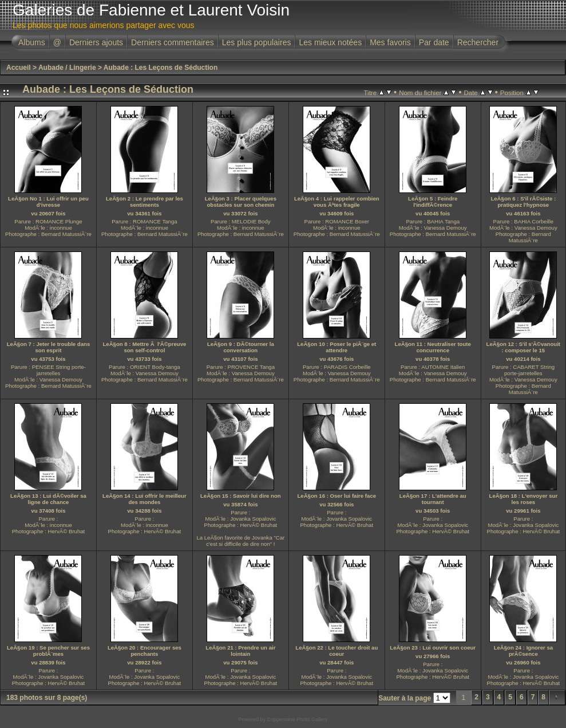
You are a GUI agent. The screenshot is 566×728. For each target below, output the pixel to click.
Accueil (19, 68)
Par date (434, 42)
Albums (32, 42)
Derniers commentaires (173, 42)
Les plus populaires (257, 42)
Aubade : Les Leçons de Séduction (161, 68)
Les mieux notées (330, 42)
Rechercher (478, 42)
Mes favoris (390, 42)
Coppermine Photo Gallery (297, 719)
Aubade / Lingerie (67, 68)
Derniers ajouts (96, 42)
